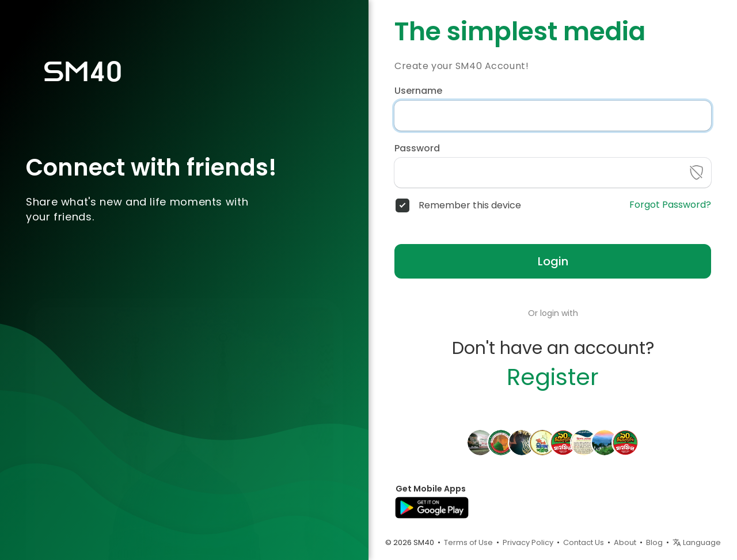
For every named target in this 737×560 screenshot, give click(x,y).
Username (418, 91)
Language (697, 542)
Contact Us (584, 542)
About (625, 542)
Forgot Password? (670, 205)
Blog (654, 542)
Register (553, 377)
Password (417, 148)
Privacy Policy (528, 542)
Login (553, 261)
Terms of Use (468, 542)
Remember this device (470, 205)
